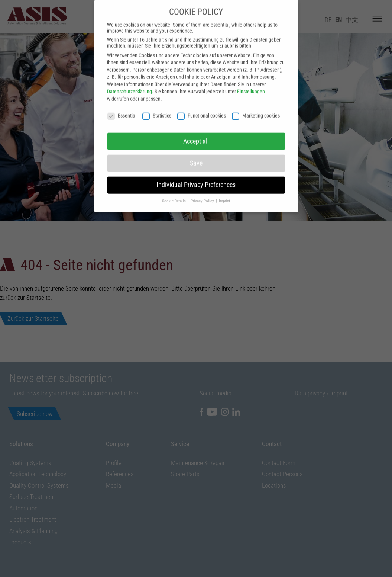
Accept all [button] (196, 129)
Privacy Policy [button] (203, 188)
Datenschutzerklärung (129, 79)
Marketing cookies (256, 103)
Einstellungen (251, 79)
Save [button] (196, 151)
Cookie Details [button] (174, 188)
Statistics (157, 103)
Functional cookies (202, 103)
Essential (122, 103)
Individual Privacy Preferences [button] (196, 173)
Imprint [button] (224, 188)
